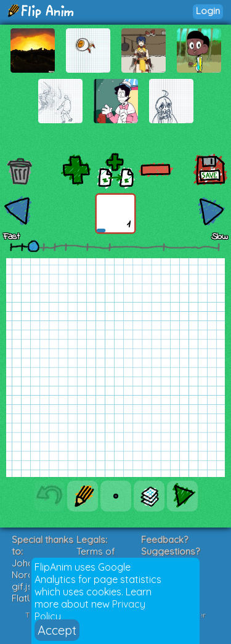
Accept (57, 630)
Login (208, 11)
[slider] (33, 246)
